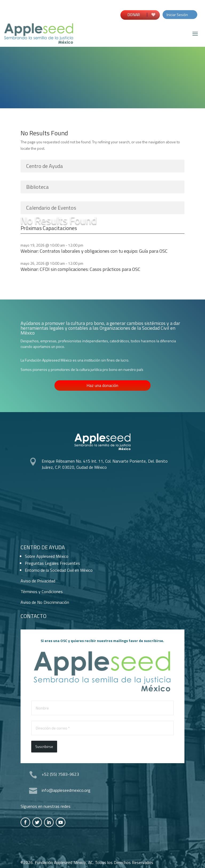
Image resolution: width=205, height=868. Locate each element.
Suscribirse (44, 746)
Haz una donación (102, 385)
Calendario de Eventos (51, 208)
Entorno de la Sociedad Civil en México (59, 570)
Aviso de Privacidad (38, 581)
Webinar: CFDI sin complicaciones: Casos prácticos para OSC (80, 269)
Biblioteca (38, 187)
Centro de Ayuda (45, 166)
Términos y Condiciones (42, 592)
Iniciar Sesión (177, 15)
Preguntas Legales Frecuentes (52, 563)
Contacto (33, 616)
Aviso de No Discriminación (45, 602)
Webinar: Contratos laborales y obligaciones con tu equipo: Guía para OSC (94, 251)
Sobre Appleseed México (47, 556)
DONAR (133, 14)
